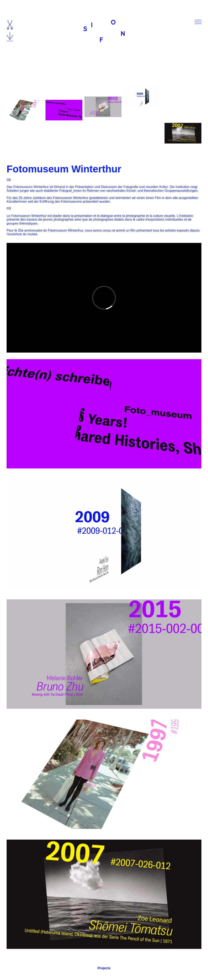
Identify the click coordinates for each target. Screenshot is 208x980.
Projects (104, 968)
